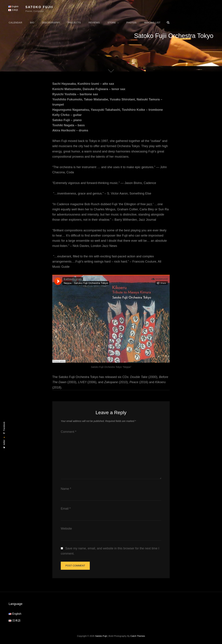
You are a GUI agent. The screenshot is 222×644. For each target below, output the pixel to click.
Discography (51, 23)
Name (66, 489)
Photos (131, 23)
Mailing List (152, 23)
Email (66, 509)
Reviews (94, 23)
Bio (32, 23)
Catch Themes (138, 636)
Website (66, 529)
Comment (69, 432)
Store (114, 23)
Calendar (15, 23)
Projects (74, 23)
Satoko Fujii (39, 7)
